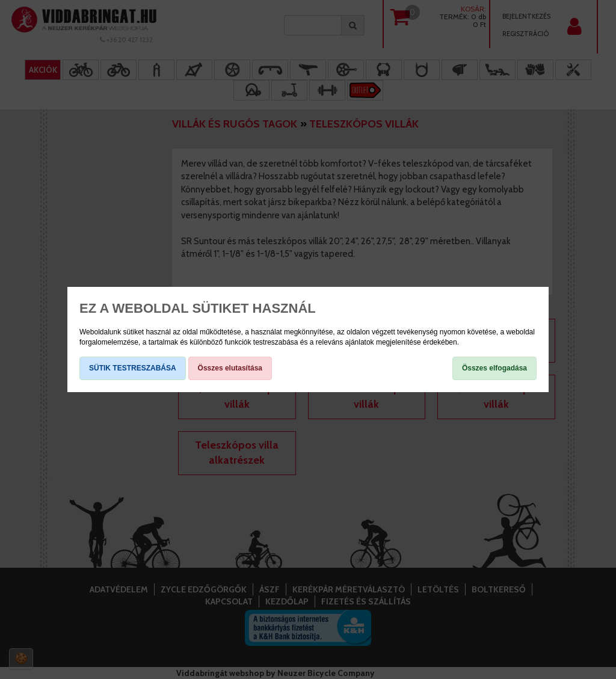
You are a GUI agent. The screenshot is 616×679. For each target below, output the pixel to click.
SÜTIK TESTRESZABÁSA (133, 368)
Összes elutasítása (230, 368)
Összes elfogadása (494, 368)
